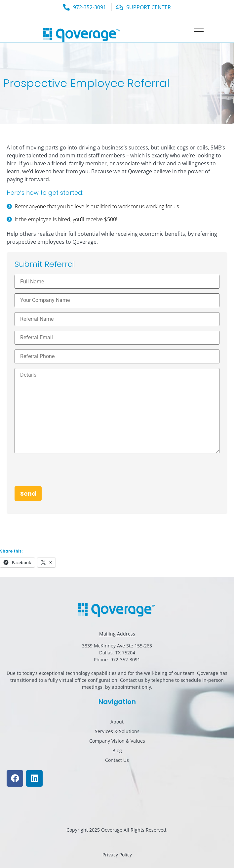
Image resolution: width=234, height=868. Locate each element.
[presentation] (65, 473)
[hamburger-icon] (199, 30)
